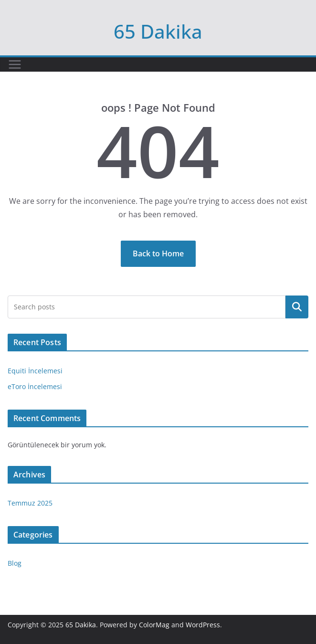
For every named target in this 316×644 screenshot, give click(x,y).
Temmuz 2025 (30, 503)
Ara (297, 307)
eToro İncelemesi (35, 386)
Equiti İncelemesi (35, 371)
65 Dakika (158, 31)
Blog (15, 563)
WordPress (203, 625)
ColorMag (154, 625)
